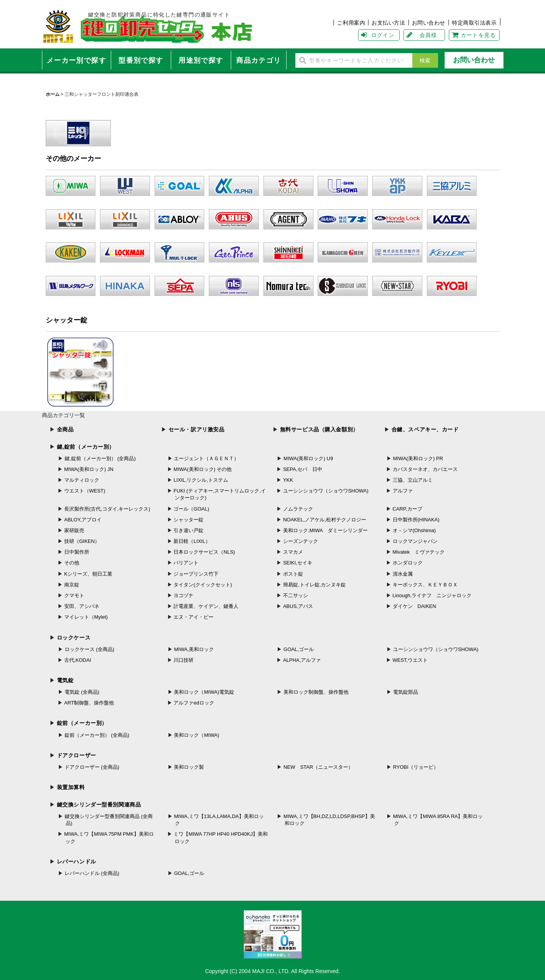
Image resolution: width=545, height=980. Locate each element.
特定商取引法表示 (474, 23)
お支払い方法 (388, 23)
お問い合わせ (429, 23)
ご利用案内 (351, 23)
